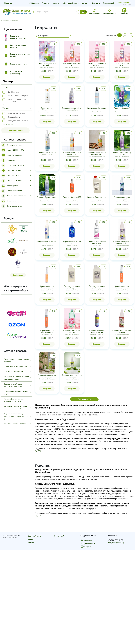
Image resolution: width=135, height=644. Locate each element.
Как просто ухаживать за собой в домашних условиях (16, 378)
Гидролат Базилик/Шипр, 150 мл (122, 154)
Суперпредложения (12, 145)
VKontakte (86, 540)
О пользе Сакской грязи (13, 372)
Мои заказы (94, 14)
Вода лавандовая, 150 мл (72, 108)
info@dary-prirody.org (116, 543)
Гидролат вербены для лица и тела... (97, 243)
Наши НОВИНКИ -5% (13, 150)
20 (119, 35)
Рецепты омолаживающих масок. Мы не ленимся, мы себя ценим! (16, 416)
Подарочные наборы (12, 191)
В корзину (47, 77)
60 (131, 35)
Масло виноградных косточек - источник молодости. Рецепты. (16, 408)
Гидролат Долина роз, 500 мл (72, 332)
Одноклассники (88, 544)
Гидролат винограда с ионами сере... (122, 243)
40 (125, 35)
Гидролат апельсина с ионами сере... (72, 154)
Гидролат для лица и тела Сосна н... (97, 287)
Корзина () (125, 14)
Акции (84, 3)
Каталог (55, 3)
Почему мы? (108, 3)
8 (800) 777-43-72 (125, 2)
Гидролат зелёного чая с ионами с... (72, 376)
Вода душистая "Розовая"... (47, 109)
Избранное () (109, 14)
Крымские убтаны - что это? (15, 424)
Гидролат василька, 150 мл (72, 243)
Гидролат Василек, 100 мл (72, 198)
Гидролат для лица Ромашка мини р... (122, 287)
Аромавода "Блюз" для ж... (72, 65)
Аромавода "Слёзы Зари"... (122, 65)
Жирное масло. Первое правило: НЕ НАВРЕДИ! (13, 385)
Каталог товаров (15, 140)
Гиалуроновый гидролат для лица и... (97, 109)
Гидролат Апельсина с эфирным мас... (97, 154)
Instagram (86, 547)
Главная (4, 20)
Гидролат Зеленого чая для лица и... (47, 376)
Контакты (96, 3)
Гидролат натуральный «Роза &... (47, 65)
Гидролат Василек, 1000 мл (97, 198)
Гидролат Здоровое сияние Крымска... (97, 332)
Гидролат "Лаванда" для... (122, 109)
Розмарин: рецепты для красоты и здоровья (16, 360)
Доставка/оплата (71, 3)
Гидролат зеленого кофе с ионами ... (122, 332)
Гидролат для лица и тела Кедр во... (72, 287)
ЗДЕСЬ (38, 451)
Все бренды (18, 275)
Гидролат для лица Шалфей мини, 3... (47, 332)
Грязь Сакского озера (13, 165)
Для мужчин (9, 201)
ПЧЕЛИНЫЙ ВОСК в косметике (16, 367)
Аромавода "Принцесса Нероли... (97, 65)
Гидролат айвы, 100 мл (47, 153)
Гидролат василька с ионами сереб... (122, 198)
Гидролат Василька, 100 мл (47, 243)
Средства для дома (11, 206)
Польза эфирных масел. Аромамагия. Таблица (13, 400)
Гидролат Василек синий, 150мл (47, 198)
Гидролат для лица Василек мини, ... (47, 287)
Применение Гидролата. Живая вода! (16, 393)
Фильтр (8, 81)
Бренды (45, 3)
